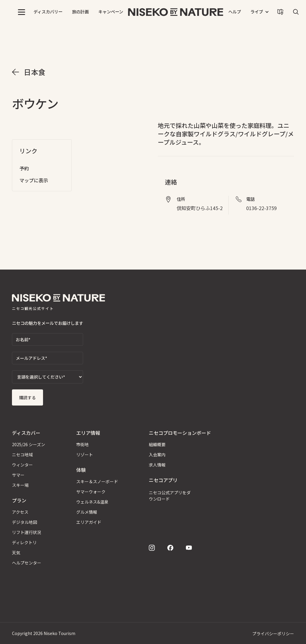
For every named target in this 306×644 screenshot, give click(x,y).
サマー (18, 475)
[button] (22, 12)
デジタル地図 (25, 522)
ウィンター (22, 465)
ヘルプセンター (27, 563)
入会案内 (157, 455)
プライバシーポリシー (273, 634)
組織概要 (157, 444)
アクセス (20, 512)
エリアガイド (89, 522)
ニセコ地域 (22, 455)
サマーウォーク (91, 492)
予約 (24, 168)
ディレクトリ (24, 542)
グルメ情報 (87, 512)
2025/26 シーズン (29, 444)
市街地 (82, 444)
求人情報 (157, 465)
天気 (16, 553)
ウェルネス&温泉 (92, 502)
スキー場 (20, 485)
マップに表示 (34, 180)
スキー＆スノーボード (97, 481)
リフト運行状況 (27, 532)
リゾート (85, 455)
